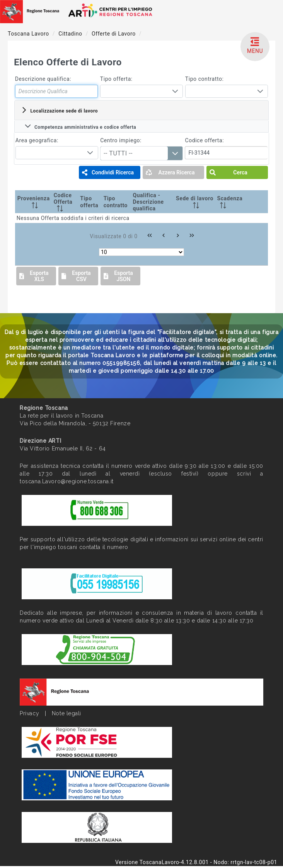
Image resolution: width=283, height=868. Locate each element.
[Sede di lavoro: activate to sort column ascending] (194, 202)
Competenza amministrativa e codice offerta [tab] (80, 126)
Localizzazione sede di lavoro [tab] (59, 110)
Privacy (29, 713)
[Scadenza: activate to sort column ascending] (230, 202)
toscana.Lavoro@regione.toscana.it (66, 481)
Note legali (66, 713)
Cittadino (71, 34)
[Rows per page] (141, 252)
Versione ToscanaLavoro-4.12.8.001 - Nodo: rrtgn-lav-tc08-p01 (196, 862)
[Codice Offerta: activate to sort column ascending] (66, 202)
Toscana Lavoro (29, 34)
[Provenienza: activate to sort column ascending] (34, 202)
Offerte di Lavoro (114, 34)
